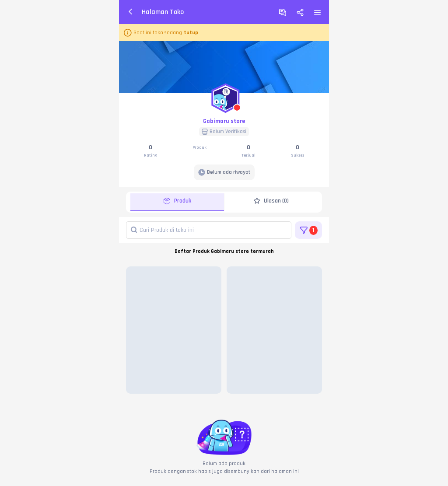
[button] (224, 96)
